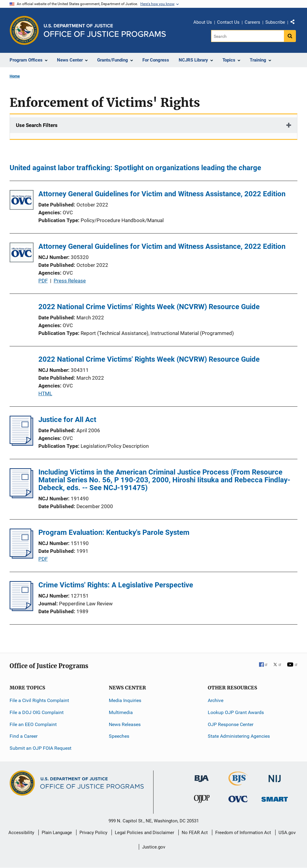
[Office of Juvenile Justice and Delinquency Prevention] (202, 800)
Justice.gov (154, 847)
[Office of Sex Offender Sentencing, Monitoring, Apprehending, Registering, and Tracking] (275, 798)
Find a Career (24, 736)
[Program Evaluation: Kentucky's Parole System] (21, 557)
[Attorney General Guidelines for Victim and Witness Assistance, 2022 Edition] (22, 201)
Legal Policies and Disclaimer (145, 833)
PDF (43, 281)
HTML (45, 393)
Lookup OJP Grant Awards (236, 712)
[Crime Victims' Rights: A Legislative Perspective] (21, 609)
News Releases (125, 724)
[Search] (247, 36)
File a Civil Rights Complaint (39, 700)
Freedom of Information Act (243, 833)
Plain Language (57, 833)
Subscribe (275, 22)
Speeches (119, 736)
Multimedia (121, 712)
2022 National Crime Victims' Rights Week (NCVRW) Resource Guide (149, 307)
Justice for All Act (67, 420)
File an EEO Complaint (33, 724)
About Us (203, 22)
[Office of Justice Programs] (24, 30)
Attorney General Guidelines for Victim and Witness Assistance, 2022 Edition (162, 194)
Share (295, 23)
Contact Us (228, 22)
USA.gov (287, 833)
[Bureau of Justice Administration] (202, 776)
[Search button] (290, 36)
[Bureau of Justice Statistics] (238, 783)
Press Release (70, 281)
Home (15, 76)
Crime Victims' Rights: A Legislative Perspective (116, 585)
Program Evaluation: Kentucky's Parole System (114, 532)
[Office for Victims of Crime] (238, 799)
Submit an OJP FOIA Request (40, 748)
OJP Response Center (231, 724)
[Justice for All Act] (21, 444)
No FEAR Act (195, 833)
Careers (252, 22)
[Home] (105, 30)
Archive (216, 700)
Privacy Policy (93, 833)
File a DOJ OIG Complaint (37, 712)
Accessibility (21, 833)
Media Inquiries (125, 700)
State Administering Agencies (239, 736)
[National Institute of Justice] (275, 776)
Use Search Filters (37, 125)
